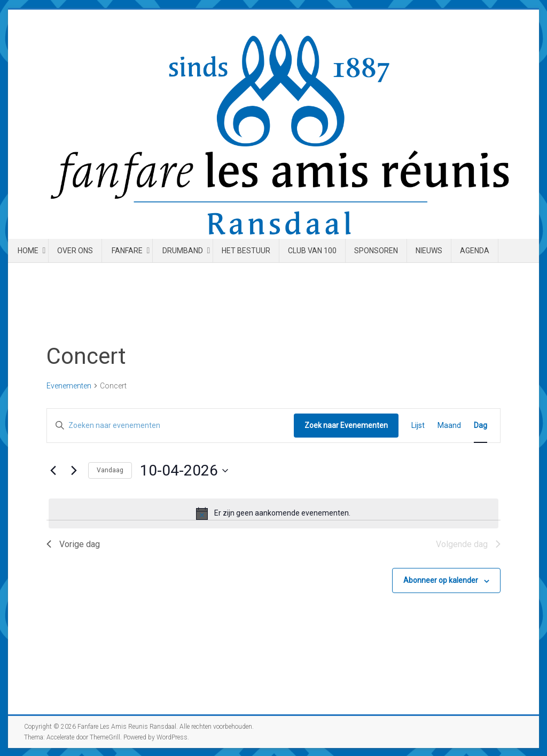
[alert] (273, 513)
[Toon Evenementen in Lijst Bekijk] (418, 426)
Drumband (183, 251)
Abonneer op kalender (441, 580)
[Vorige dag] (53, 471)
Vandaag (110, 470)
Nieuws (429, 251)
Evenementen (69, 386)
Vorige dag (73, 544)
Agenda (475, 251)
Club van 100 (312, 251)
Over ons (75, 251)
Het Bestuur (246, 251)
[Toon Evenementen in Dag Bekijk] (480, 426)
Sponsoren (376, 251)
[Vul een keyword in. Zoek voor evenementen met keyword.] (170, 426)
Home (28, 251)
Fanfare (127, 251)
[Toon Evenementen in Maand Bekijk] (449, 426)
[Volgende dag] (74, 471)
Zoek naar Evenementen (346, 425)
